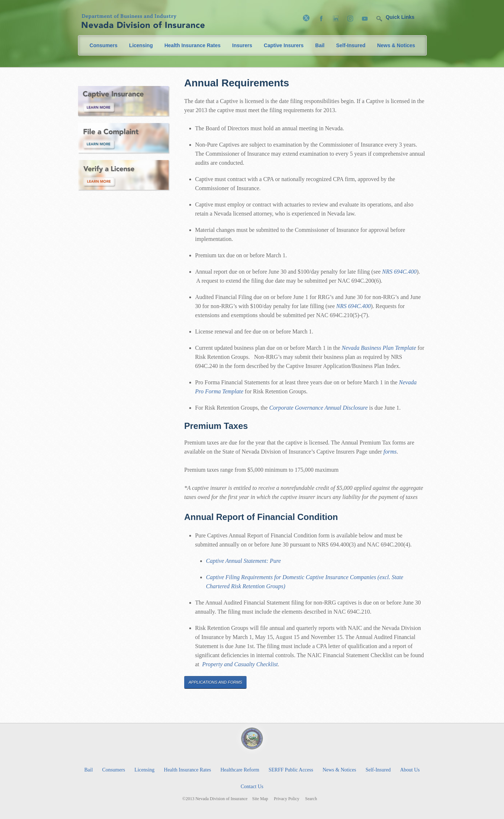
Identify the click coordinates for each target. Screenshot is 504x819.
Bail (320, 45)
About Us (410, 770)
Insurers (242, 45)
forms (390, 452)
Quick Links (400, 17)
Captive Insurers (284, 45)
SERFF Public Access (291, 770)
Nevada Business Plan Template (379, 348)
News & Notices (396, 45)
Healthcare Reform (240, 770)
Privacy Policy (286, 799)
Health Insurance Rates (192, 45)
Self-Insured (351, 45)
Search (311, 799)
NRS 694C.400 (399, 272)
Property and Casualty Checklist (240, 664)
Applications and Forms (215, 682)
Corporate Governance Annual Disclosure (318, 408)
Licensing (141, 45)
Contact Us (252, 787)
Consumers (104, 45)
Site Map (260, 799)
